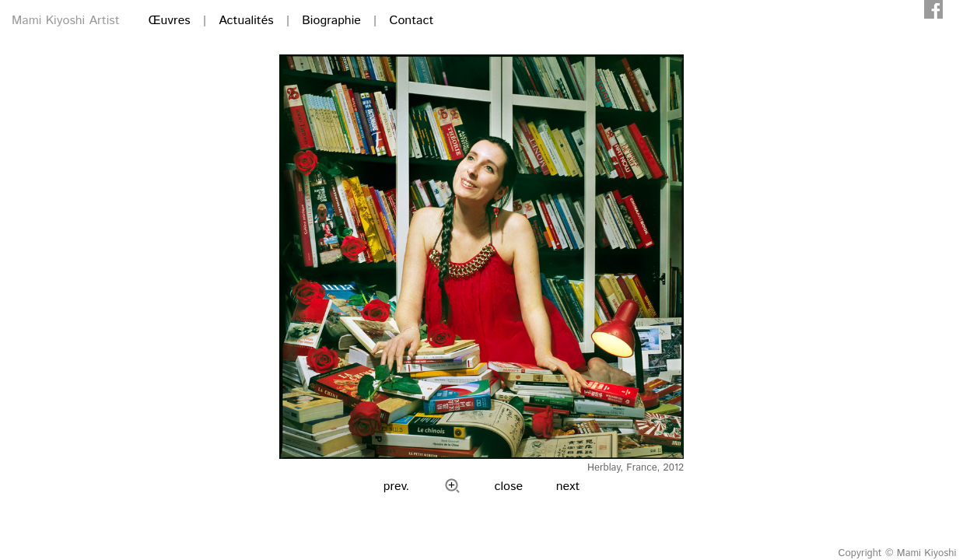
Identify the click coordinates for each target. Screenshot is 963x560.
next (568, 486)
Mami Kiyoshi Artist (66, 21)
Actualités (246, 21)
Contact (411, 21)
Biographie (331, 21)
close (509, 486)
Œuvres (170, 21)
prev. (397, 486)
